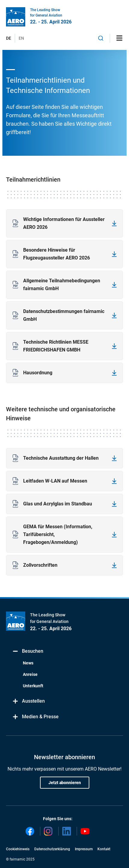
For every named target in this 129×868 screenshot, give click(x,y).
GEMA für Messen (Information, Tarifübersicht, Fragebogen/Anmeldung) (58, 534)
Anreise (30, 674)
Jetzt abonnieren (65, 783)
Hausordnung (38, 373)
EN (21, 38)
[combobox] (101, 38)
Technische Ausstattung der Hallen (61, 458)
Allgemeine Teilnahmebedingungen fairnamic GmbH (62, 285)
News (28, 663)
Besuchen (28, 651)
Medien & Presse (35, 717)
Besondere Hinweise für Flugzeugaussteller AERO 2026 (57, 254)
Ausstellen (28, 701)
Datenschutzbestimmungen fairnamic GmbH (64, 315)
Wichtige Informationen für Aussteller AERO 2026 (64, 223)
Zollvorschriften (40, 565)
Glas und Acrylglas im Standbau (58, 504)
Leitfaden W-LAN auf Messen (55, 481)
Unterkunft (33, 686)
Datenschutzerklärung (52, 849)
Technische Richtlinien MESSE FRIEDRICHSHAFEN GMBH (56, 346)
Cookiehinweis (18, 849)
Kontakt (104, 849)
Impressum (84, 849)
